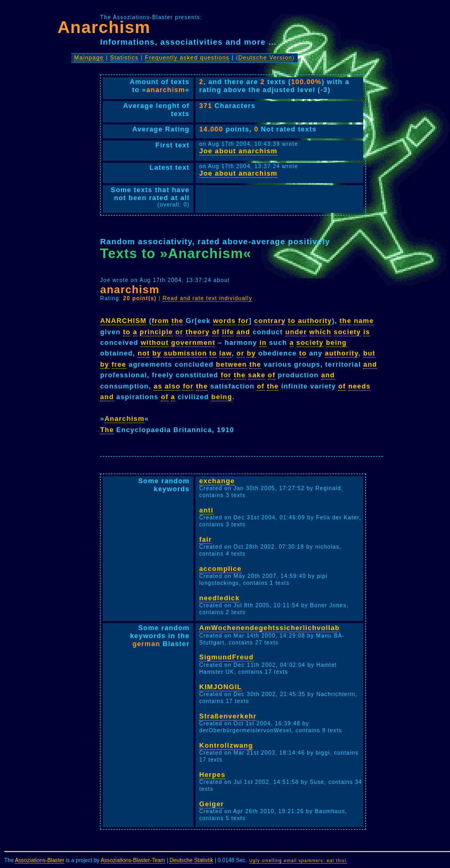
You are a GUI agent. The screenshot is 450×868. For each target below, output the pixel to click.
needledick (219, 598)
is (367, 332)
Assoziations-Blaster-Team (133, 860)
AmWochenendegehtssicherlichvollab (269, 628)
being (336, 342)
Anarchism (124, 419)
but (369, 353)
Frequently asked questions (187, 57)
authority (315, 321)
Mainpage (89, 57)
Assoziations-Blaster (40, 860)
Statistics (125, 57)
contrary (270, 321)
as (158, 386)
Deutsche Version (265, 57)
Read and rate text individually (207, 298)
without (154, 342)
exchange (217, 481)
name (363, 321)
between (231, 364)
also (173, 386)
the (177, 321)
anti (206, 510)
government (193, 342)
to (292, 321)
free (119, 364)
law (226, 353)
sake (257, 375)
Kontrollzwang (226, 745)
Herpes (212, 775)
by (157, 353)
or (179, 332)
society (347, 332)
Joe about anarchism (238, 151)
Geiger (212, 804)
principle (156, 332)
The (107, 430)
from (160, 321)
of (216, 332)
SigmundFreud (226, 657)
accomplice (220, 569)
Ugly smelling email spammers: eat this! (298, 861)
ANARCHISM (123, 321)
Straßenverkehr (228, 716)
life (228, 332)
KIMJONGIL (220, 687)
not (144, 353)
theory (198, 332)
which (320, 332)
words (224, 321)
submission (185, 353)
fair (206, 539)
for (243, 321)
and (243, 332)
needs (359, 386)
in (263, 342)
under (296, 332)
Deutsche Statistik (191, 860)
